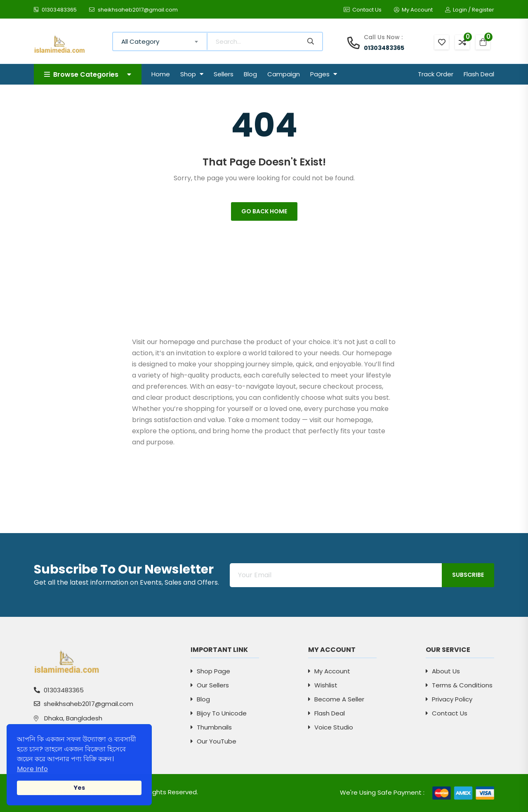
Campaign (284, 74)
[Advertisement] (264, 279)
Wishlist (323, 685)
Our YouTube (213, 741)
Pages (324, 74)
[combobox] (160, 41)
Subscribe (468, 575)
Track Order (436, 74)
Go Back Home (264, 211)
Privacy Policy (449, 699)
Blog (250, 74)
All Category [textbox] (140, 41)
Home (161, 74)
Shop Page (210, 671)
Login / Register (470, 10)
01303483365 (55, 10)
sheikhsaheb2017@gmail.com (133, 10)
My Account (413, 10)
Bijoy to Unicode (219, 713)
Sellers (224, 74)
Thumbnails (211, 727)
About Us (443, 671)
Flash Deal (479, 74)
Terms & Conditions (459, 685)
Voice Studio (331, 727)
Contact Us (363, 10)
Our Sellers (210, 685)
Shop (192, 74)
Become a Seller (336, 699)
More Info (32, 769)
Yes (79, 788)
